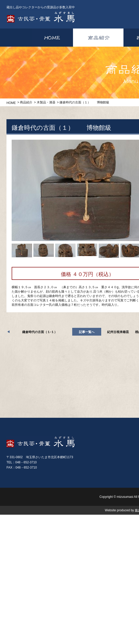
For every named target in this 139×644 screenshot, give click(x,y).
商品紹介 (26, 102)
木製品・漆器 (46, 102)
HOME (11, 103)
